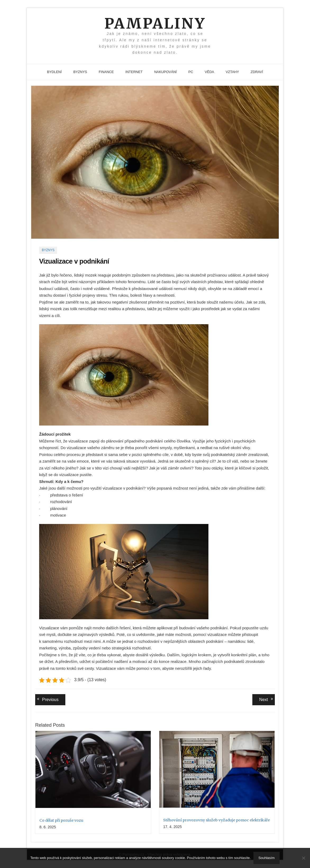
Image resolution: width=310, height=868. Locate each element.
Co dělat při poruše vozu (61, 820)
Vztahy (232, 72)
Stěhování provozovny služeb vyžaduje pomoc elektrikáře (216, 820)
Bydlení (54, 72)
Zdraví (257, 72)
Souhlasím (266, 858)
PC (191, 72)
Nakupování (165, 72)
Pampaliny (155, 23)
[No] (303, 858)
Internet (134, 72)
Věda (209, 72)
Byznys (80, 72)
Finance (106, 72)
